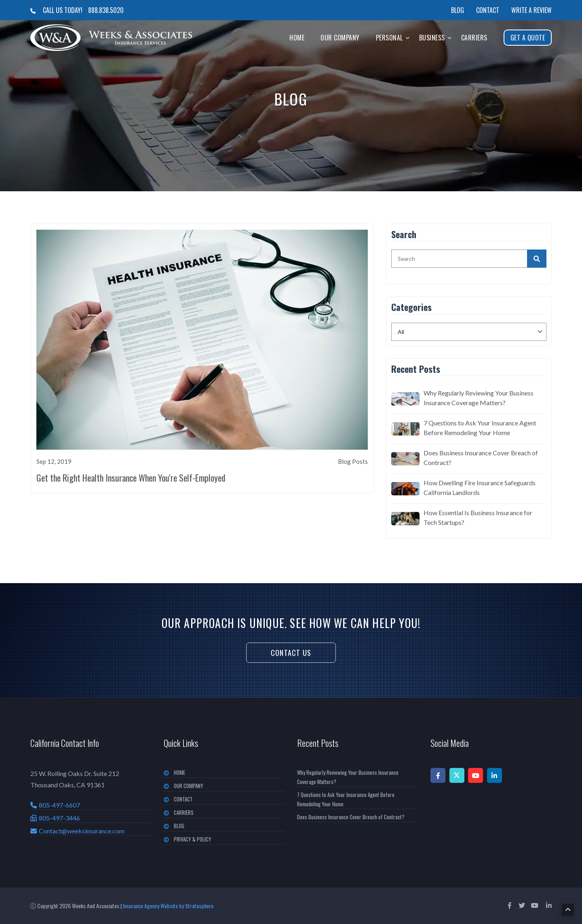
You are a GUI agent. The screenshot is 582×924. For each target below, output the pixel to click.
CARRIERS (184, 812)
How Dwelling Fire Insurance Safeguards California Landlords (480, 487)
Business (432, 38)
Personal (389, 38)
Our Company (340, 38)
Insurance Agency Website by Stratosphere (168, 906)
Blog (458, 10)
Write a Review (531, 10)
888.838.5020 (106, 10)
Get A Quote (528, 38)
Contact (488, 10)
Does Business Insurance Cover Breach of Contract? (481, 458)
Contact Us (291, 653)
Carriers (474, 38)
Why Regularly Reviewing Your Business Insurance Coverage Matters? (479, 398)
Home (297, 38)
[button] (408, 37)
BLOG (179, 826)
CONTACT (183, 799)
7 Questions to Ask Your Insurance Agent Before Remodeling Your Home (480, 428)
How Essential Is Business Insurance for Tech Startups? (478, 517)
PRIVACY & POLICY (193, 839)
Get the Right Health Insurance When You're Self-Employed (131, 478)
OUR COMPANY (189, 786)
